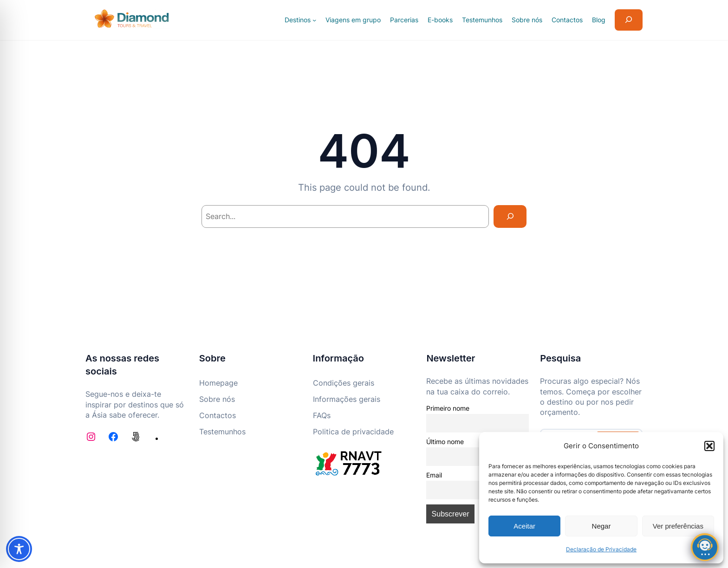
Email (434, 475)
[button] (709, 446)
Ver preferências (678, 526)
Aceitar (524, 526)
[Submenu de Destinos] (314, 20)
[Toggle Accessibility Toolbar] (19, 549)
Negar (601, 526)
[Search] (510, 216)
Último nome (445, 442)
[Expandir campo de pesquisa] (629, 20)
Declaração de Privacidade (601, 549)
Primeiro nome (448, 408)
